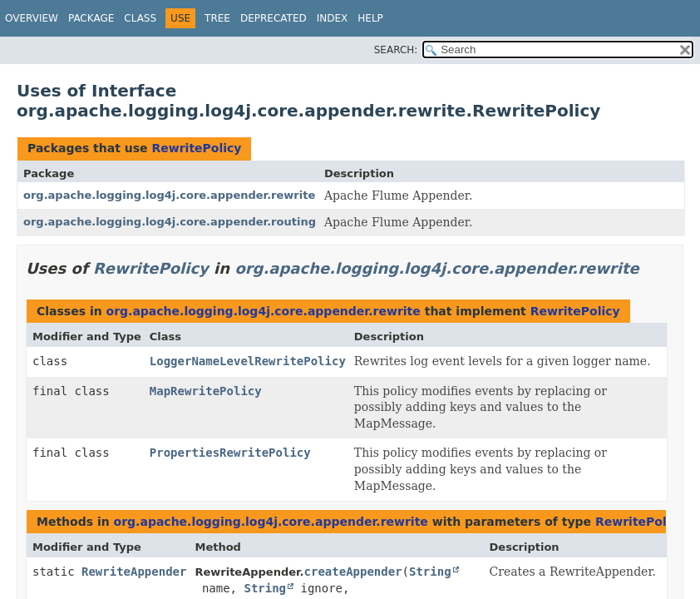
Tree (217, 18)
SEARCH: (396, 50)
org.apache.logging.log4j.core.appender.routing (170, 222)
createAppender (353, 572)
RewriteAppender (134, 572)
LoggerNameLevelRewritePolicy (248, 361)
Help (370, 18)
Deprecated (274, 18)
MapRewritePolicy (206, 391)
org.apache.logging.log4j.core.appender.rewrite (169, 195)
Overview (32, 18)
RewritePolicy (196, 148)
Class (140, 18)
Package (91, 18)
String (430, 572)
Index (333, 18)
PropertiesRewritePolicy (230, 453)
